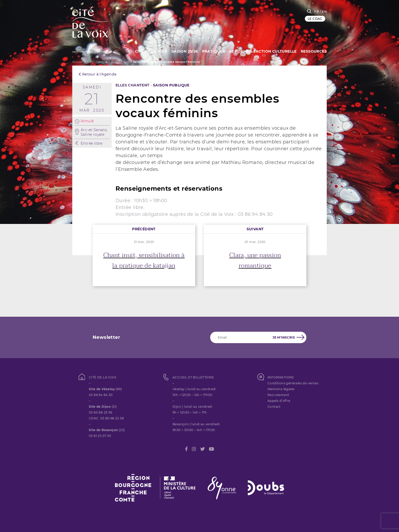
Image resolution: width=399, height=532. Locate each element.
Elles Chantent (97, 62)
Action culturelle (275, 51)
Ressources (314, 51)
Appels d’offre (279, 401)
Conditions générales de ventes (293, 383)
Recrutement (278, 395)
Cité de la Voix (147, 51)
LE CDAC (315, 19)
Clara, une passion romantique (255, 261)
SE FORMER (239, 51)
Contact (274, 407)
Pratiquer (211, 51)
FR (317, 12)
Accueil (78, 62)
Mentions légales (281, 389)
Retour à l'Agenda (98, 74)
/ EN (323, 12)
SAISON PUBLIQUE (171, 85)
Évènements (120, 62)
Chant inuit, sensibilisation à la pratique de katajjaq (144, 261)
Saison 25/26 (181, 51)
